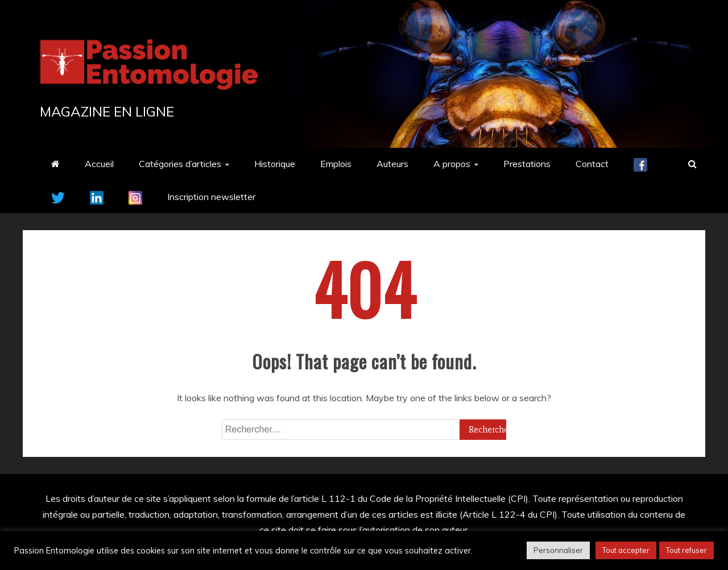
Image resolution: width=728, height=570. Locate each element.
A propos (452, 164)
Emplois (336, 164)
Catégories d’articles (180, 164)
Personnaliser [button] (558, 550)
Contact (592, 164)
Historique (275, 164)
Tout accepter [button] (626, 550)
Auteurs (392, 164)
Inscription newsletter (211, 197)
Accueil (99, 164)
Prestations (527, 164)
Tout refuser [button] (686, 550)
